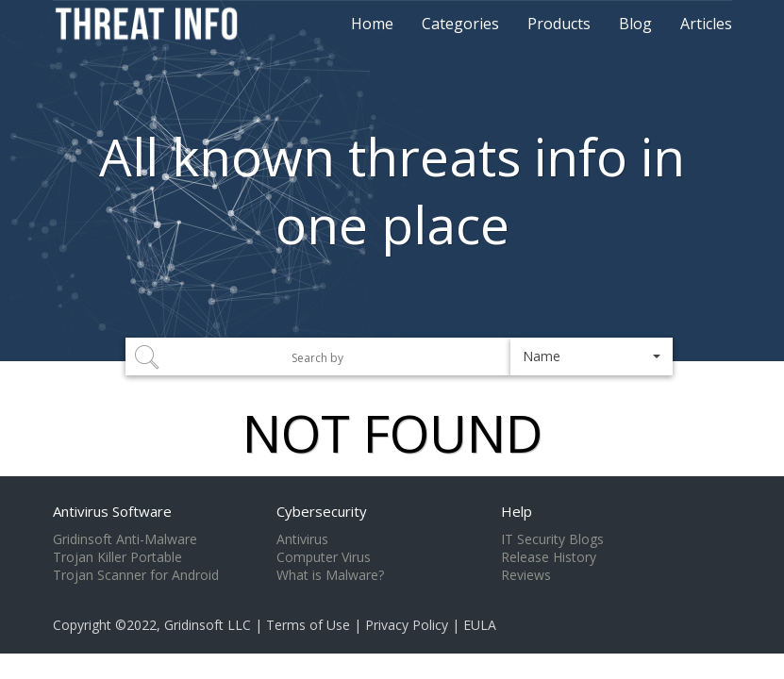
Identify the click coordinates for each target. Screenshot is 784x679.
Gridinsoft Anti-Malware (125, 539)
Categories (460, 24)
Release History (549, 557)
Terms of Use (308, 625)
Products (559, 24)
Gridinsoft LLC (208, 625)
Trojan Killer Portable (117, 557)
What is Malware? (330, 575)
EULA (480, 625)
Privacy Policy (407, 625)
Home (372, 24)
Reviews (526, 575)
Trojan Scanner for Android (136, 575)
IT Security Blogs (552, 539)
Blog (635, 24)
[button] (592, 356)
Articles (706, 24)
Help (517, 511)
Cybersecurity (322, 511)
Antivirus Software (112, 511)
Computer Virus (324, 557)
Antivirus (302, 539)
